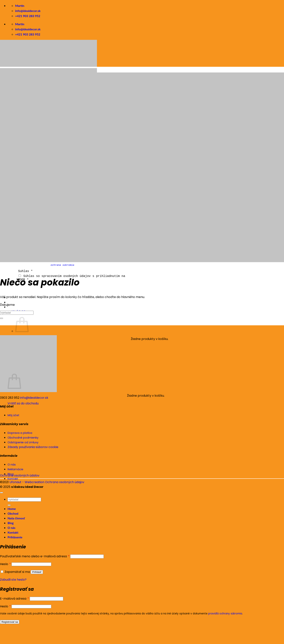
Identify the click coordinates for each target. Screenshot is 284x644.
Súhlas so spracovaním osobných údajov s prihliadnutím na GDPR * (71, 278)
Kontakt (13, 532)
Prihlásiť (37, 572)
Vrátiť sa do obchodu (23, 403)
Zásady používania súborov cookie (33, 447)
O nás (11, 528)
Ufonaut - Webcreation (27, 482)
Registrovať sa (10, 622)
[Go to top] (2, 493)
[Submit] (2, 318)
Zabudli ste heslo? (13, 580)
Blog (11, 523)
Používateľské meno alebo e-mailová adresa (35, 556)
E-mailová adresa (14, 599)
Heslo (5, 564)
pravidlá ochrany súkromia (225, 614)
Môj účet (13, 415)
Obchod (13, 513)
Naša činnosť (16, 518)
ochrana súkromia (62, 265)
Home (12, 509)
